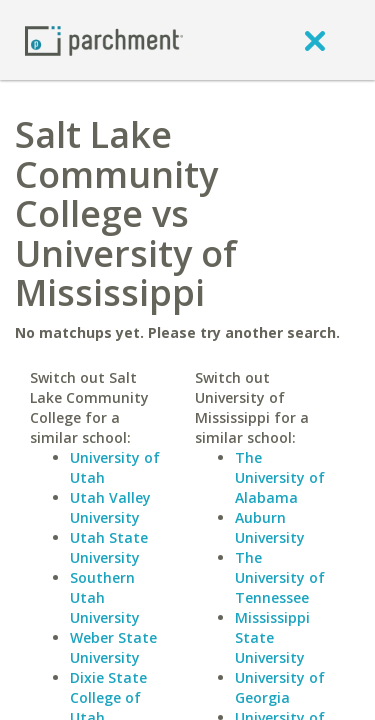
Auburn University (270, 527)
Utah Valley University (110, 507)
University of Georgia (280, 687)
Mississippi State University (272, 637)
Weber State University (113, 647)
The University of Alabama (280, 477)
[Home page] (104, 39)
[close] (315, 40)
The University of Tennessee (280, 577)
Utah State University (109, 547)
